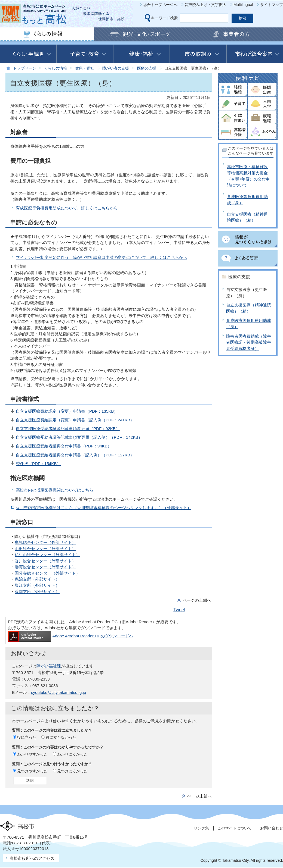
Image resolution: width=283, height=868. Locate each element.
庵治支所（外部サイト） (37, 579)
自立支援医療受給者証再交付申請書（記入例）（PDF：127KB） (75, 455)
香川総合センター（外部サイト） (45, 561)
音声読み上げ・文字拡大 (205, 5)
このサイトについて (235, 828)
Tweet (179, 610)
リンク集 (201, 828)
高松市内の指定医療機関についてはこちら (55, 490)
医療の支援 (147, 68)
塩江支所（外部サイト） (37, 585)
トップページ (24, 68)
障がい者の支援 (116, 68)
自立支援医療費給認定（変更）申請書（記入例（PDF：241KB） (75, 420)
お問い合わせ (272, 828)
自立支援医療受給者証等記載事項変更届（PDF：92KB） (68, 429)
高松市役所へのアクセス (32, 858)
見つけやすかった (32, 771)
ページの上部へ (197, 600)
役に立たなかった (61, 737)
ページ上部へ (199, 796)
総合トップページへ (160, 5)
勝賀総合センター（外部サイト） (45, 567)
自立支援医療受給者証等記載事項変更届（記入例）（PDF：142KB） (79, 437)
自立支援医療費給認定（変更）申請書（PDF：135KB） (67, 411)
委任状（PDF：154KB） (38, 464)
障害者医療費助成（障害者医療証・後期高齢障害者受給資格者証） (249, 342)
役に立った (27, 737)
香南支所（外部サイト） (37, 592)
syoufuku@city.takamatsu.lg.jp (59, 692)
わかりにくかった (72, 754)
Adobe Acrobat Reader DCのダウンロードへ (71, 636)
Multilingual (243, 5)
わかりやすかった (32, 754)
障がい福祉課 (49, 666)
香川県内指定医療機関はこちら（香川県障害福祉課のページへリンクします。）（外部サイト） (104, 508)
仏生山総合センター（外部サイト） (47, 555)
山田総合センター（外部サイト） (45, 549)
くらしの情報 (56, 68)
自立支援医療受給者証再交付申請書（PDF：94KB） (64, 446)
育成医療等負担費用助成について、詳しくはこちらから (67, 208)
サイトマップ (272, 5)
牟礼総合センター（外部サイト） (45, 542)
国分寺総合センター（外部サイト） (47, 573)
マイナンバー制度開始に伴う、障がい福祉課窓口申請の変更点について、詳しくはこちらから (101, 257)
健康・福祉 (85, 68)
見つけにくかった (72, 771)
